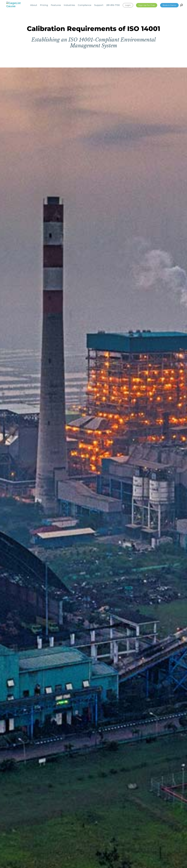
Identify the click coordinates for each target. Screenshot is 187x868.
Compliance (85, 5)
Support (99, 5)
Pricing (44, 5)
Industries (69, 5)
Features (56, 5)
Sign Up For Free (147, 5)
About (34, 5)
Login (128, 5)
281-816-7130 (113, 5)
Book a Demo (169, 5)
